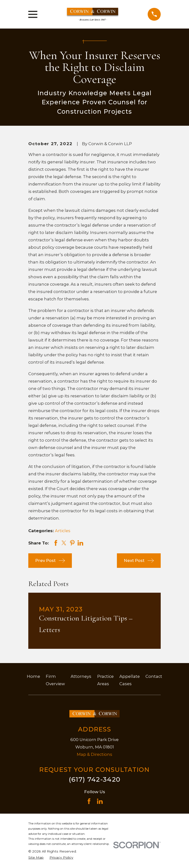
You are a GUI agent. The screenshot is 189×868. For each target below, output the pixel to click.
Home (33, 676)
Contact (154, 676)
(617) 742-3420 (95, 779)
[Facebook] (89, 801)
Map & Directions (94, 754)
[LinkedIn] (100, 801)
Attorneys (81, 676)
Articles (63, 531)
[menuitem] (36, 858)
